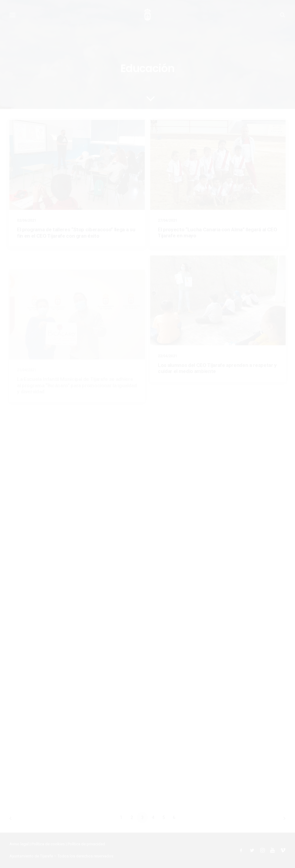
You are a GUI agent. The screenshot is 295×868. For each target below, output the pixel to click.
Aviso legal (19, 844)
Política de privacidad (86, 844)
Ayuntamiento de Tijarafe (31, 856)
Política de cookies (48, 844)
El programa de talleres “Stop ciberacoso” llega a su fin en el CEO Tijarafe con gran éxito (76, 233)
